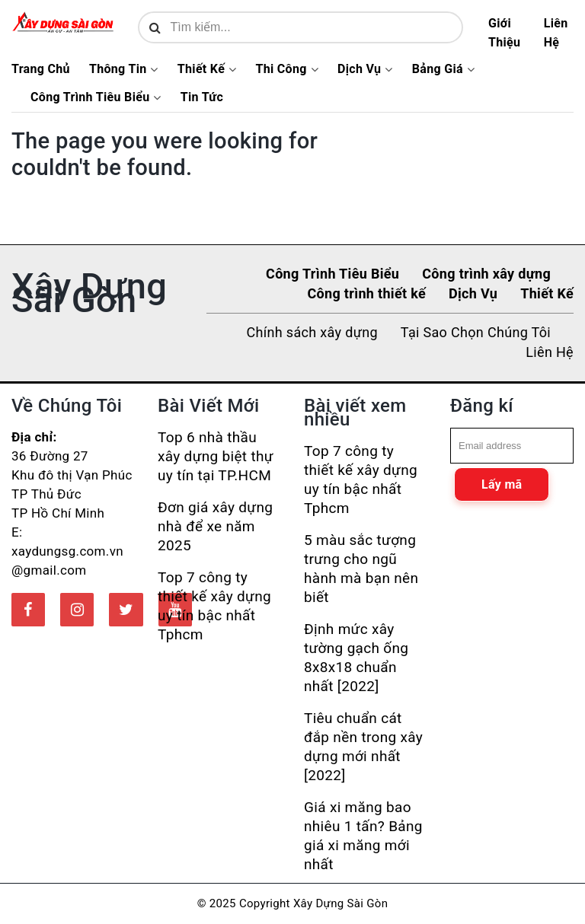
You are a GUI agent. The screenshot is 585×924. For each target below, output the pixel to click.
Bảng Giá (438, 69)
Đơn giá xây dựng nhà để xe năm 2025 (215, 526)
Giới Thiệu (504, 33)
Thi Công (281, 69)
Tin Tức (202, 97)
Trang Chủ (41, 69)
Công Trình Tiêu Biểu (90, 97)
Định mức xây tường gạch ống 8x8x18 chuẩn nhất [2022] (356, 658)
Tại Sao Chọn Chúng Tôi (476, 332)
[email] (512, 446)
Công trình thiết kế (366, 293)
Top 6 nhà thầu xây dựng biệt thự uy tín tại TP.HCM (216, 456)
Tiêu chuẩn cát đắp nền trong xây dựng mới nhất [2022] (363, 747)
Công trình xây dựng (486, 274)
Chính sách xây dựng (312, 332)
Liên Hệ (556, 33)
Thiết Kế (201, 69)
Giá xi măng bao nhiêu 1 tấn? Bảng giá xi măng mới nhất (363, 836)
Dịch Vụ (359, 69)
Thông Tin (118, 69)
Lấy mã (502, 484)
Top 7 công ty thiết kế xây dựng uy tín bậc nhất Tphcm (214, 606)
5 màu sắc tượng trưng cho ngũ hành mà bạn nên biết (361, 569)
